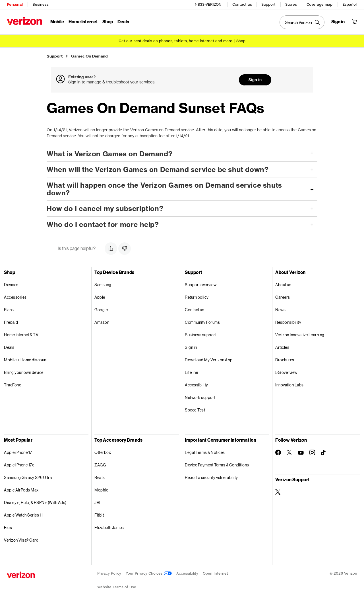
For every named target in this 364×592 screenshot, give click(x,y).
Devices (11, 284)
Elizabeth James (109, 527)
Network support (200, 397)
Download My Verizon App (209, 359)
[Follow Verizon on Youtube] (301, 452)
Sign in (255, 80)
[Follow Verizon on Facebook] (278, 452)
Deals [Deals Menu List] (123, 21)
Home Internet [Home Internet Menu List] (83, 21)
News (280, 309)
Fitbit (99, 515)
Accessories (15, 297)
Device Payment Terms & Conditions (217, 465)
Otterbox (103, 452)
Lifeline (191, 372)
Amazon (102, 322)
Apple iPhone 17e (19, 465)
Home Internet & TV (21, 334)
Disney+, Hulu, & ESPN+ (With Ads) (35, 502)
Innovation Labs (289, 385)
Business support (201, 334)
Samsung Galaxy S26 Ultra (28, 477)
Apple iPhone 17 (18, 452)
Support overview (201, 284)
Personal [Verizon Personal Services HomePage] (15, 4)
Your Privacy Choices (149, 573)
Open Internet (215, 573)
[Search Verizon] (302, 22)
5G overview (286, 372)
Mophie (101, 490)
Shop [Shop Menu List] (108, 21)
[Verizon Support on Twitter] (278, 492)
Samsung (103, 284)
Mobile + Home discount (26, 359)
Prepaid (11, 322)
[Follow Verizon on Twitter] (289, 452)
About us (283, 284)
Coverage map (319, 4)
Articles (282, 347)
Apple (100, 297)
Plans (9, 309)
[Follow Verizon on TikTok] (324, 452)
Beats (100, 477)
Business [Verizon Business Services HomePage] (41, 4)
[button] (182, 153)
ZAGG (100, 465)
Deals (9, 347)
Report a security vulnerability (211, 477)
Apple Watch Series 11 (23, 515)
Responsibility (288, 322)
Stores (291, 4)
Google (101, 309)
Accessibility (197, 385)
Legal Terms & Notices (205, 452)
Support (268, 4)
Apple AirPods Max (21, 490)
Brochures (285, 359)
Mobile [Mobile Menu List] (57, 21)
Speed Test (195, 410)
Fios (8, 527)
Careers (283, 297)
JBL (98, 502)
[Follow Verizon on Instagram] (312, 452)
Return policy (197, 297)
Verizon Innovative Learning (300, 334)
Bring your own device (24, 372)
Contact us (242, 4)
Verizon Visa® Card (21, 540)
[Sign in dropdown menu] (338, 22)
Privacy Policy (109, 573)
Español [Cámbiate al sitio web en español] (349, 4)
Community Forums (202, 322)
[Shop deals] (241, 41)
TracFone (13, 385)
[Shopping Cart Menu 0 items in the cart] (354, 22)
